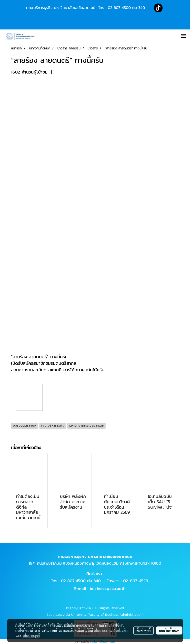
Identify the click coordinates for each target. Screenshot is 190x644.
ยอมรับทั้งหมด (169, 630)
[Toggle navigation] (184, 36)
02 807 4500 (119, 8)
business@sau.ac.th (108, 588)
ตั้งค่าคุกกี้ (144, 630)
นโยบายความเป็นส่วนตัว (111, 630)
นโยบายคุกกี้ (31, 635)
